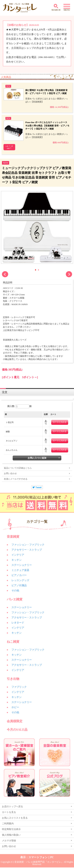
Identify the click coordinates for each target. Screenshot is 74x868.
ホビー (15, 707)
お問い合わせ (10, 473)
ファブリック (19, 687)
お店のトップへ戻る (12, 806)
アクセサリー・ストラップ (27, 550)
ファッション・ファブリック (28, 545)
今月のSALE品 (17, 730)
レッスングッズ (20, 580)
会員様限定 (15, 721)
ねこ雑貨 (13, 642)
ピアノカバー (19, 575)
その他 (15, 590)
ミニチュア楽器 (20, 570)
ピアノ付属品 (19, 585)
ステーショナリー (22, 565)
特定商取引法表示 (11, 829)
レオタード (18, 623)
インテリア (18, 555)
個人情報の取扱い (11, 835)
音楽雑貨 (13, 537)
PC (52, 857)
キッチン (17, 560)
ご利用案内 (8, 824)
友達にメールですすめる (16, 479)
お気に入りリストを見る (15, 818)
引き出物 (13, 679)
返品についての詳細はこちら (18, 468)
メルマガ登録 (9, 841)
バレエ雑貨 (15, 599)
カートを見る (9, 812)
